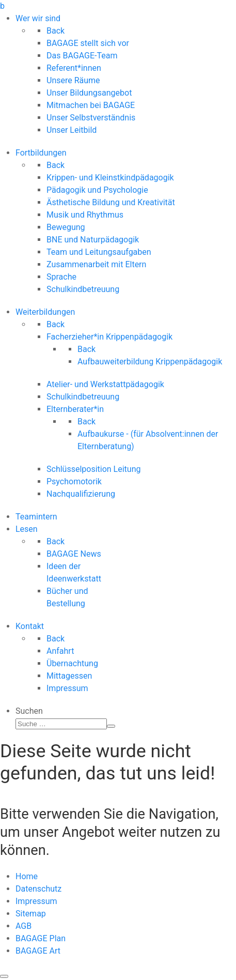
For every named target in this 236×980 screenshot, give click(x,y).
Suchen (29, 711)
